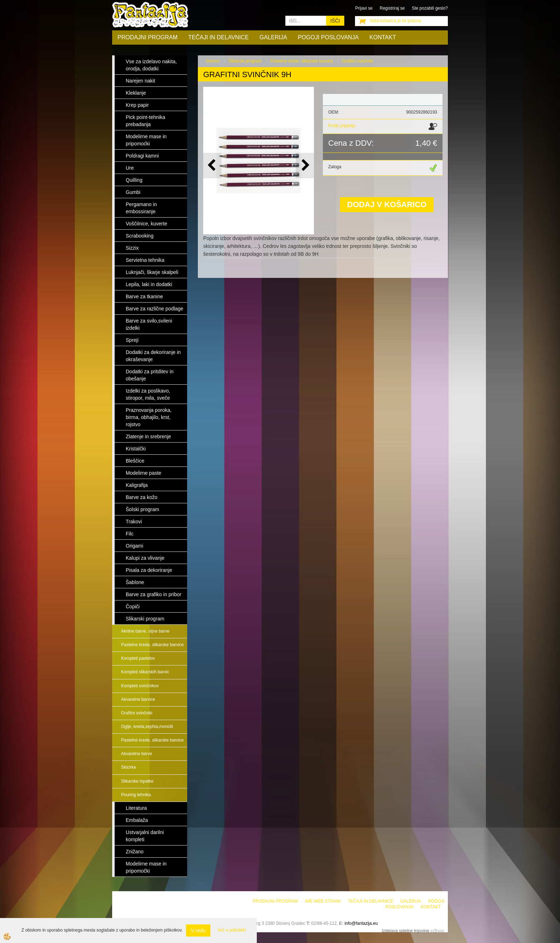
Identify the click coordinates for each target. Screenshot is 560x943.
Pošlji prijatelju (342, 126)
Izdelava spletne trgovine (406, 931)
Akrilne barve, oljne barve (145, 631)
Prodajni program (147, 37)
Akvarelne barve (137, 754)
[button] (305, 166)
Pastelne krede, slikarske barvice (152, 645)
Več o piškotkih (232, 930)
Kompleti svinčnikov (140, 686)
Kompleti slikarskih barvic (145, 672)
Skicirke (129, 767)
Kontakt (382, 37)
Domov (213, 61)
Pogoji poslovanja (328, 37)
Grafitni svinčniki (137, 713)
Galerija (273, 37)
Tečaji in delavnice (219, 37)
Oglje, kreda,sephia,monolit (147, 727)
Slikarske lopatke (137, 781)
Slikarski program (245, 61)
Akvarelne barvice (138, 699)
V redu (198, 930)
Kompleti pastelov (138, 658)
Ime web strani (323, 901)
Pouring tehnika (136, 795)
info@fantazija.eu (361, 923)
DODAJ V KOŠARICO (387, 204)
